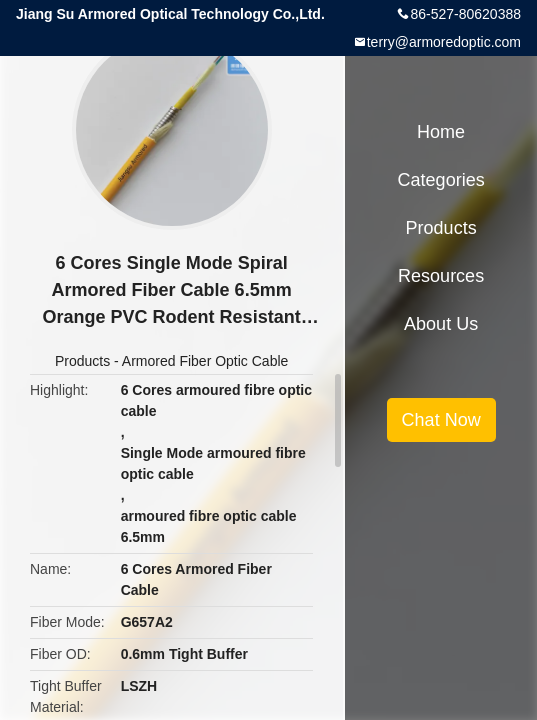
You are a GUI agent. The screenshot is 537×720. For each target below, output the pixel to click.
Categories (441, 180)
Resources (441, 276)
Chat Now (441, 420)
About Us (441, 324)
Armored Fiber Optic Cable (205, 361)
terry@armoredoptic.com (444, 42)
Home (441, 132)
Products (82, 361)
